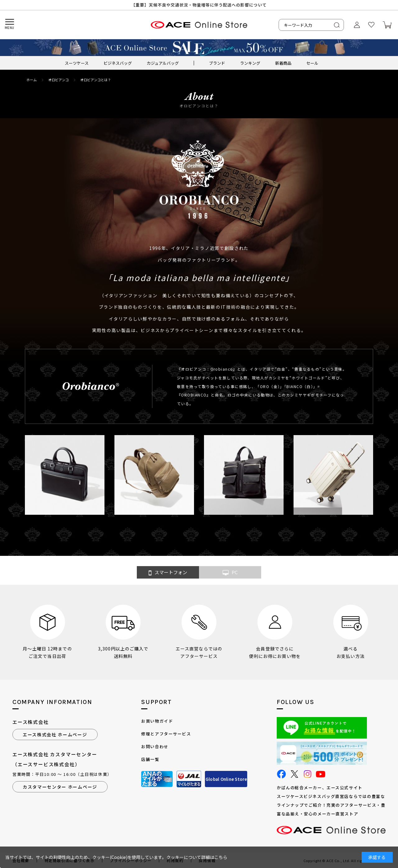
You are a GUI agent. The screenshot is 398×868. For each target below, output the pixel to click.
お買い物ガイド (157, 721)
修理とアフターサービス (166, 734)
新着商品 (283, 63)
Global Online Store (226, 779)
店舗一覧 (150, 759)
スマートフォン (168, 573)
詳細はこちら (214, 857)
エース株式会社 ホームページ (55, 734)
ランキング (250, 63)
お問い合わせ (155, 746)
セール (312, 63)
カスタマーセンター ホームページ (60, 787)
